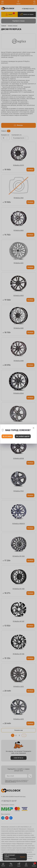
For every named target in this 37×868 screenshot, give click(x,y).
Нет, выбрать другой (23, 436)
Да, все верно (7, 436)
